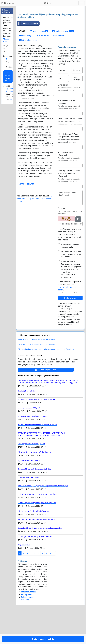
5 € (7, 46)
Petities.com (8, 3)
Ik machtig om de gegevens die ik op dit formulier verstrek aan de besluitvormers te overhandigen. (71, 301)
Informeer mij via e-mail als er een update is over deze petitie (71, 285)
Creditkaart (11, 67)
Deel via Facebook (28, 55)
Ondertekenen (70, 329)
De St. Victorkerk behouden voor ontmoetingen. (36, 376)
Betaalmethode (10, 56)
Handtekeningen (63, 62)
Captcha (61, 239)
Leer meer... (6, 40)
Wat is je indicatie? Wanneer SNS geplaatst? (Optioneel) (70, 167)
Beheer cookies (28, 628)
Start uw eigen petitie (46, 401)
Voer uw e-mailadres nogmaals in (67, 133)
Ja (66, 324)
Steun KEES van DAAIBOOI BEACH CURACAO (37, 371)
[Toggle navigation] (82, 3)
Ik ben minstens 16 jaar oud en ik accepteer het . (70, 317)
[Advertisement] (50, 26)
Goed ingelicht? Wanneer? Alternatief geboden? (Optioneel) (69, 205)
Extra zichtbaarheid (28, 71)
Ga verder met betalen (8, 77)
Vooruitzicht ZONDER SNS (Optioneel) (69, 185)
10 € (5, 51)
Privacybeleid (58, 67)
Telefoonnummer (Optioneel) (70, 150)
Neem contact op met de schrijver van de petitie (35, 230)
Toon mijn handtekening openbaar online (71, 277)
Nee (77, 324)
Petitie (23, 62)
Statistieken (43, 67)
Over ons (25, 631)
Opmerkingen (26, 67)
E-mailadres (63, 116)
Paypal (9, 62)
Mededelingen (39, 62)
